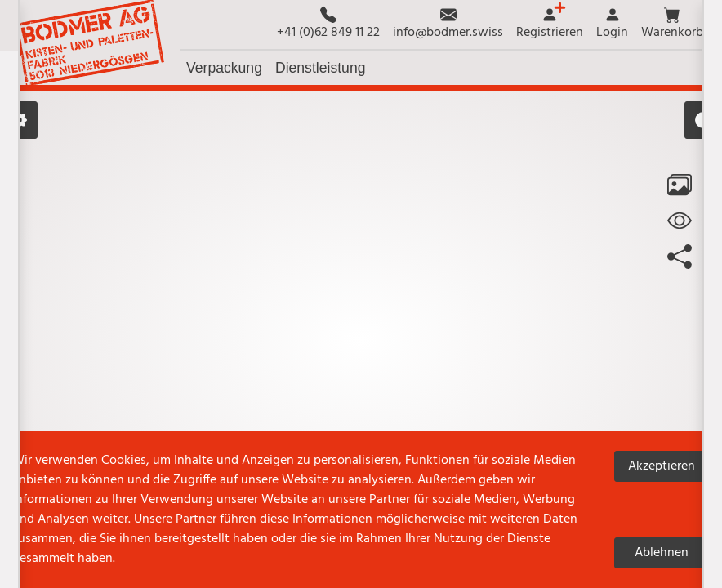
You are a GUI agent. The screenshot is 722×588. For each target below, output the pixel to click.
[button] (672, 24)
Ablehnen (662, 553)
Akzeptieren (662, 466)
